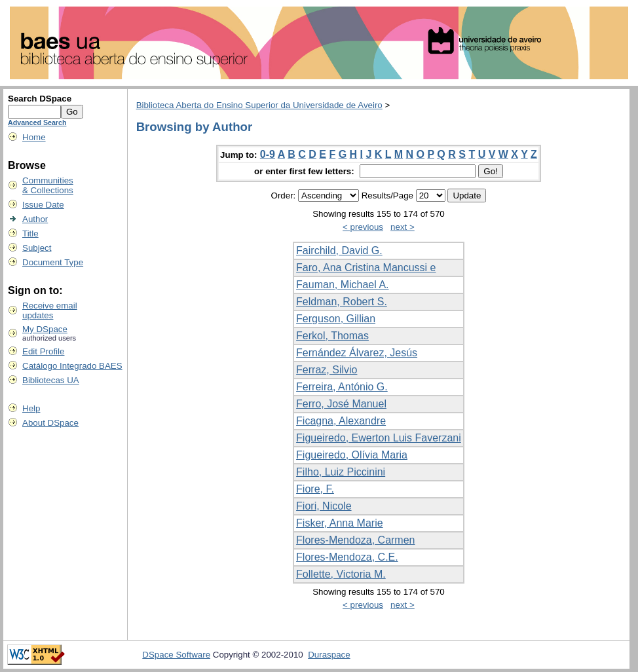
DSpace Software (176, 655)
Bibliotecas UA (51, 380)
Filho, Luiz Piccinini (341, 472)
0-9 (268, 154)
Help (31, 408)
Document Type (53, 262)
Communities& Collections (48, 185)
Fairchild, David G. (339, 251)
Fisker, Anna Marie (340, 523)
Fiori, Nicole (324, 506)
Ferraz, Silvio (327, 370)
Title (30, 233)
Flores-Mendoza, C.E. (347, 557)
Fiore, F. (315, 489)
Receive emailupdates (50, 310)
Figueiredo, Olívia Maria (352, 455)
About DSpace (50, 423)
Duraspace (329, 655)
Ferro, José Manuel (341, 404)
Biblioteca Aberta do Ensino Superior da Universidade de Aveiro (259, 105)
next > (403, 227)
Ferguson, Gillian (336, 319)
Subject (37, 248)
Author (35, 219)
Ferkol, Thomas (332, 336)
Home (34, 137)
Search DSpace (40, 99)
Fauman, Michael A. (342, 285)
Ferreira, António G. (342, 387)
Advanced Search (37, 122)
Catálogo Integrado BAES (72, 366)
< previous (363, 227)
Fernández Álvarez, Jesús (357, 353)
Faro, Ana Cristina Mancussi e (366, 268)
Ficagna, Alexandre (341, 421)
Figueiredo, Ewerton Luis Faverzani (379, 438)
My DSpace (45, 329)
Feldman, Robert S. (342, 302)
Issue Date (43, 205)
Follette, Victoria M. (341, 574)
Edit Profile (43, 351)
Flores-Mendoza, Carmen (355, 540)
